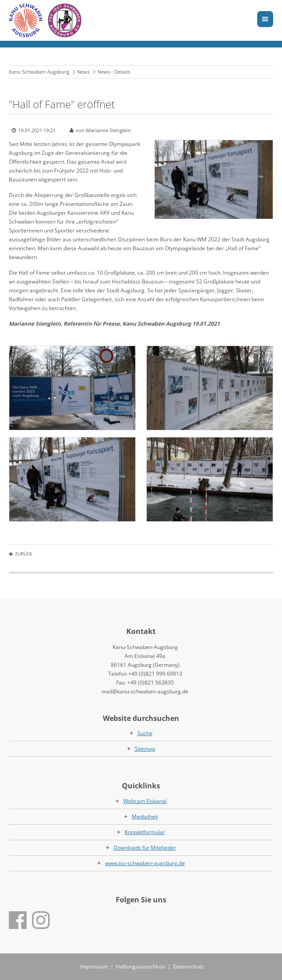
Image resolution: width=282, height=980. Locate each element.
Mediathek (145, 817)
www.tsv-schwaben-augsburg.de (145, 863)
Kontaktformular (145, 832)
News (83, 72)
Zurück (23, 554)
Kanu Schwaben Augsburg (39, 72)
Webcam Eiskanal (145, 801)
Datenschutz (188, 966)
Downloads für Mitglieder (145, 848)
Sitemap (145, 749)
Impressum (94, 966)
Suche (145, 733)
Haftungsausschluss (141, 966)
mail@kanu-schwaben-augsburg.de (145, 691)
